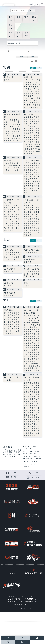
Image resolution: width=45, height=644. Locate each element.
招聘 (22, 597)
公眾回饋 (36, 478)
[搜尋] (37, 4)
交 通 (13, 473)
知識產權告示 (14, 599)
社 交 (36, 473)
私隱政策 (12, 602)
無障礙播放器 (28, 602)
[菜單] (42, 4)
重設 (22, 57)
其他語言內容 (21, 604)
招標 (31, 597)
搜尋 (33, 57)
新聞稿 (12, 597)
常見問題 (30, 599)
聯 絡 (13, 477)
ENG (30, 4)
